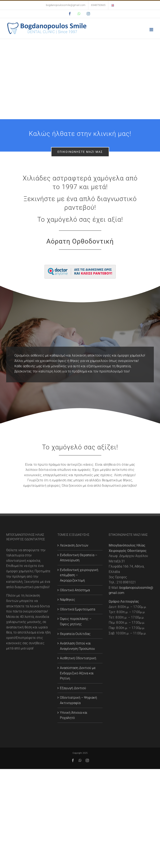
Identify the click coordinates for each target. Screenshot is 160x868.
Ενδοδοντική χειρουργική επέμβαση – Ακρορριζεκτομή (79, 575)
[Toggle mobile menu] (152, 30)
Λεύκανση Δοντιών (74, 545)
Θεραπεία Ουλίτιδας (75, 634)
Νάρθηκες (68, 600)
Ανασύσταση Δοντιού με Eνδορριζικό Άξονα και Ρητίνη (78, 673)
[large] (80, 266)
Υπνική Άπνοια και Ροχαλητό (74, 715)
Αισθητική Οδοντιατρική (78, 658)
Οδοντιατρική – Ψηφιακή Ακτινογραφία (78, 700)
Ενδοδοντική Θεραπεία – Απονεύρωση (79, 558)
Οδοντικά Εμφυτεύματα (78, 609)
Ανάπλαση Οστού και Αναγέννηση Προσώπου (77, 646)
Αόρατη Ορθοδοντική (80, 241)
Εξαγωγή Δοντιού (73, 688)
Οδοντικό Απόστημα (75, 590)
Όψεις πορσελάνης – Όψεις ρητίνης (76, 621)
